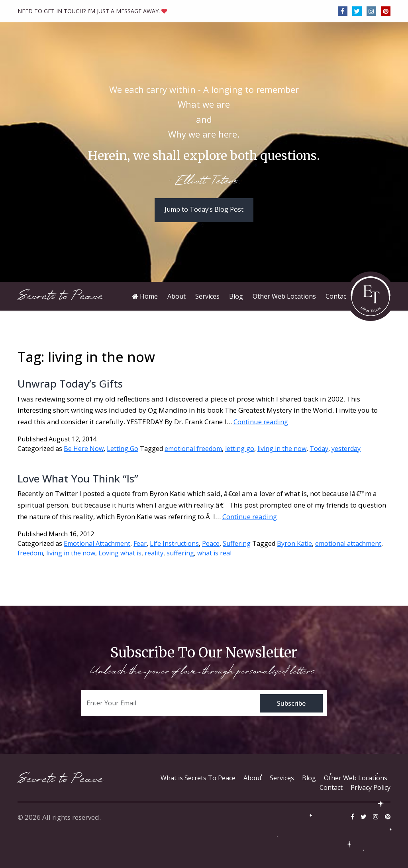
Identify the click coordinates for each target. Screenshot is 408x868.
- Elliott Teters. (204, 181)
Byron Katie (294, 543)
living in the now (282, 449)
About (253, 778)
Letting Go (123, 449)
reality (154, 553)
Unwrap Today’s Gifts (70, 384)
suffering (180, 553)
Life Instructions (174, 543)
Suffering (237, 543)
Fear (140, 543)
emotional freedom (193, 449)
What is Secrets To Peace (198, 778)
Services (282, 778)
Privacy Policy (371, 787)
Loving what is (120, 553)
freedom (30, 553)
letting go (240, 449)
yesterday (346, 449)
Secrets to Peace (60, 296)
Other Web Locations (356, 778)
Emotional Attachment (97, 543)
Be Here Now (84, 449)
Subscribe (291, 703)
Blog (309, 778)
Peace (211, 543)
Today (319, 449)
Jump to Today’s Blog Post (204, 209)
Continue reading (261, 422)
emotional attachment (348, 543)
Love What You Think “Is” (78, 478)
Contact (331, 787)
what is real (214, 553)
